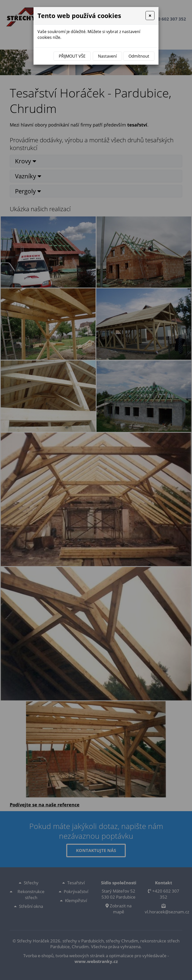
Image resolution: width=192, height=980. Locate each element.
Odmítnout (139, 56)
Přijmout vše (72, 56)
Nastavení (107, 56)
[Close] (150, 16)
